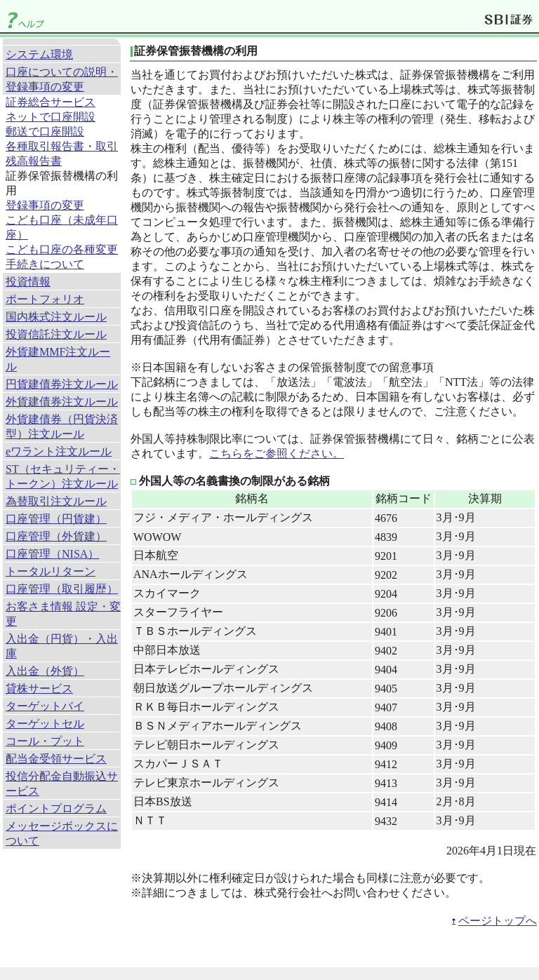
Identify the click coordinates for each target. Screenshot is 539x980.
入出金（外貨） (45, 671)
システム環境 (39, 54)
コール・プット (45, 741)
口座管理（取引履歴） (62, 589)
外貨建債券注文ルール (62, 402)
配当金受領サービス (56, 759)
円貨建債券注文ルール (62, 384)
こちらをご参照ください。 (277, 454)
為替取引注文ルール (56, 501)
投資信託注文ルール (56, 334)
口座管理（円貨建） (56, 519)
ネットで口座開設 (51, 117)
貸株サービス (39, 689)
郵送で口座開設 (45, 132)
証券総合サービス (51, 102)
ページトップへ (498, 921)
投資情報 (28, 282)
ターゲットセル (45, 724)
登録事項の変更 (45, 205)
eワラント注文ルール (59, 451)
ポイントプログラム (56, 808)
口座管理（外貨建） (56, 536)
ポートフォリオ (45, 299)
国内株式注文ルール (56, 317)
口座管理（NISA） (52, 554)
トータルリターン (51, 571)
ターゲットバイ (45, 706)
